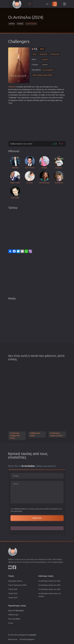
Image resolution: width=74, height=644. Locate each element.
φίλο (42, 100)
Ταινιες (20, 24)
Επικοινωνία (13, 639)
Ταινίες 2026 (13, 589)
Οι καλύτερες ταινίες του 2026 (49, 581)
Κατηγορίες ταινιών (15, 581)
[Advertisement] (37, 122)
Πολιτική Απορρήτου (27, 639)
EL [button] (48, 4)
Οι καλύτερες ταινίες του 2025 (49, 585)
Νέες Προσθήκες (14, 619)
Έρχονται (16, 610)
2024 (42, 49)
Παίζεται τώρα (13, 615)
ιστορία (20, 87)
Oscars (11, 623)
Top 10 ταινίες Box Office (17, 585)
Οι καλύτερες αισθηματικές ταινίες (15, 436)
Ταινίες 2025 (13, 593)
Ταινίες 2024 (13, 598)
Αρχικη (12, 24)
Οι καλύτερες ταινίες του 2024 (56, 434)
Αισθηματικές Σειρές (35, 434)
